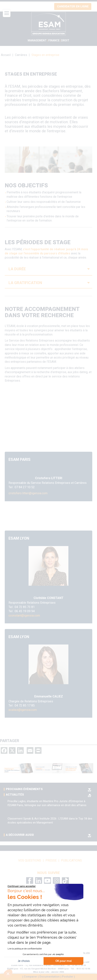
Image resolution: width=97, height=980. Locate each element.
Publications (71, 861)
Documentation (50, 977)
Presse (51, 861)
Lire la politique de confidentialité (25, 949)
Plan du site (84, 953)
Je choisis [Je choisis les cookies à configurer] (24, 961)
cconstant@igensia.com (24, 616)
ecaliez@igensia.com (23, 710)
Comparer (31, 977)
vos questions (30, 861)
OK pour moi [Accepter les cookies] (63, 961)
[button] (8, 974)
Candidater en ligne (73, 6)
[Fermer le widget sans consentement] (22, 886)
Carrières (21, 55)
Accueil (6, 55)
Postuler (68, 977)
